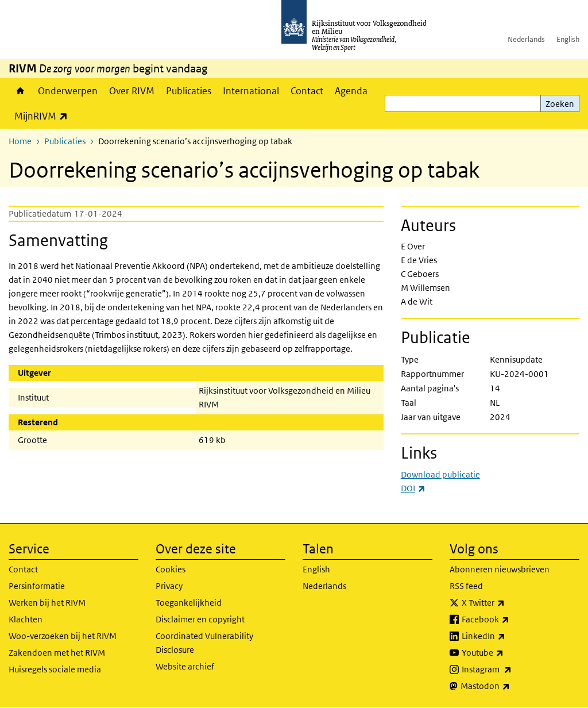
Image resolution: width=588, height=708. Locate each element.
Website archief (185, 666)
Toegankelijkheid (189, 603)
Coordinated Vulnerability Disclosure (204, 643)
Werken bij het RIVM (47, 603)
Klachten (26, 619)
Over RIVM (132, 91)
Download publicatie (440, 474)
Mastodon (510, 686)
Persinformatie (37, 586)
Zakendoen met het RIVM (57, 653)
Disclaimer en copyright (200, 619)
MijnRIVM (44, 116)
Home (20, 91)
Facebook (511, 619)
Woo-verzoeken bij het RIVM (63, 636)
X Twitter (508, 603)
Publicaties (189, 91)
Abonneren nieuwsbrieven (500, 569)
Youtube (508, 653)
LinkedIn (509, 636)
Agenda (351, 91)
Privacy (169, 586)
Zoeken (560, 104)
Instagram (512, 669)
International (251, 91)
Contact (307, 91)
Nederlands (526, 39)
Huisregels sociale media (55, 669)
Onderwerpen (68, 91)
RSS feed (466, 586)
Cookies (171, 569)
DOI (413, 488)
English (568, 39)
